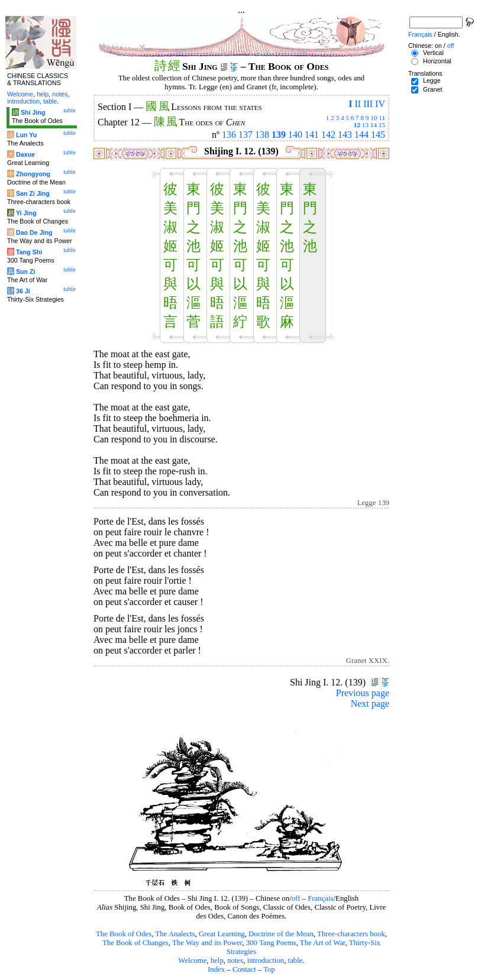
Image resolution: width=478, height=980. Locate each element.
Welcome (192, 960)
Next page (370, 704)
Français (320, 898)
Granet (433, 89)
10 (374, 118)
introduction (266, 960)
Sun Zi (26, 271)
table (295, 960)
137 (246, 135)
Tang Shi (29, 252)
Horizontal (437, 61)
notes (235, 960)
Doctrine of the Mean (281, 934)
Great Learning (222, 934)
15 (382, 125)
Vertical (433, 53)
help (217, 960)
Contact (244, 969)
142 (328, 135)
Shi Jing (33, 112)
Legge (432, 80)
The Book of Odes (124, 934)
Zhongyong (33, 174)
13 (365, 125)
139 (279, 135)
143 (345, 135)
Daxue (25, 154)
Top (269, 969)
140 (295, 135)
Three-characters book (351, 934)
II (358, 104)
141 (312, 135)
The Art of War (323, 943)
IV (380, 104)
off (296, 898)
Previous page (363, 693)
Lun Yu (26, 135)
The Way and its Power (207, 943)
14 (374, 125)
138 (262, 135)
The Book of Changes (135, 943)
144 (361, 135)
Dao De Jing (34, 232)
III (368, 104)
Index (216, 969)
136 (229, 135)
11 (382, 118)
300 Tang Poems (271, 943)
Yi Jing (26, 213)
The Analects (175, 934)
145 (378, 135)
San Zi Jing (33, 193)
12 (357, 125)
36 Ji (23, 291)
